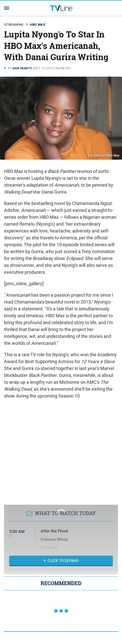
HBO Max (38, 25)
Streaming (14, 25)
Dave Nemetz (22, 68)
